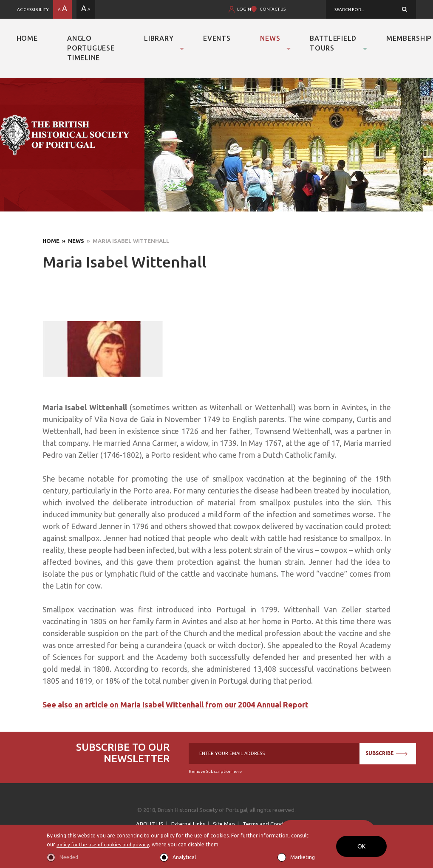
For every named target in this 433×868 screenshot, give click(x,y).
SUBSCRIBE (386, 753)
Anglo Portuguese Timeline (91, 48)
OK (361, 846)
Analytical (184, 857)
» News (72, 241)
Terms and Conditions (270, 824)
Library (159, 38)
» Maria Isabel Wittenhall (127, 241)
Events (217, 38)
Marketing (303, 857)
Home (27, 38)
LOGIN (244, 9)
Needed (69, 857)
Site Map (224, 824)
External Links (188, 824)
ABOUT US (150, 824)
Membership (409, 38)
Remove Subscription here (215, 771)
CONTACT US (273, 9)
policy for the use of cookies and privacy (105, 844)
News (270, 38)
